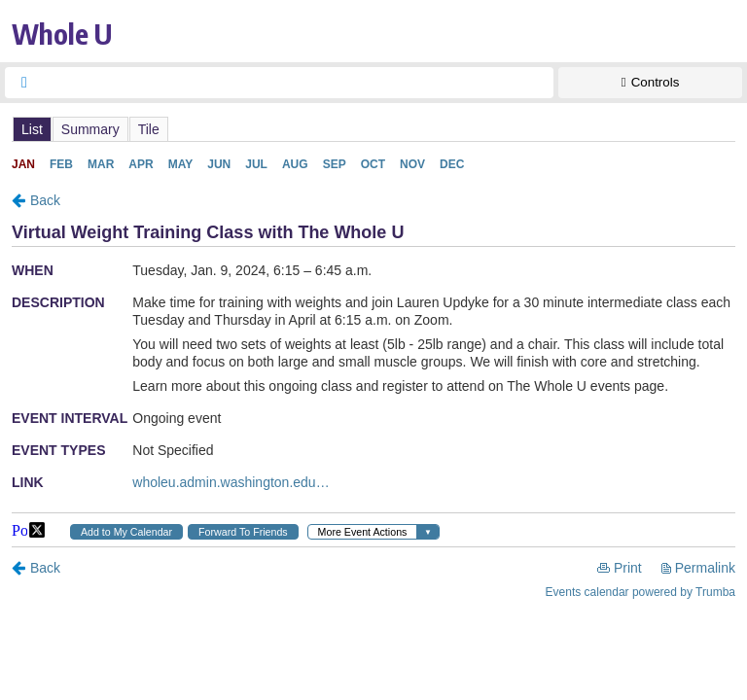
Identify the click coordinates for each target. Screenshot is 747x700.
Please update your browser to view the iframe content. (373, 129)
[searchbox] (297, 83)
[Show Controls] (650, 83)
